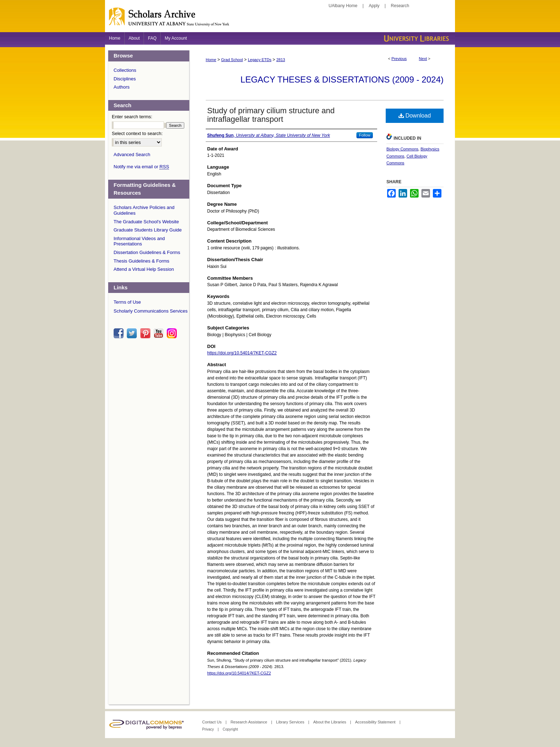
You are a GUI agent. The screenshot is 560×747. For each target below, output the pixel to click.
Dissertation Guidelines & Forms (147, 252)
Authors (122, 87)
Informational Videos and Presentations (139, 241)
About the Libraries (330, 722)
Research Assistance (249, 722)
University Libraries (416, 38)
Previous (399, 59)
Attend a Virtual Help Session (144, 269)
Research (400, 6)
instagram (173, 333)
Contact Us (212, 722)
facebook (120, 333)
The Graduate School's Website (146, 222)
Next (423, 59)
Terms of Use (127, 302)
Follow (365, 135)
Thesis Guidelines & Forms (141, 261)
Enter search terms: (132, 117)
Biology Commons (402, 149)
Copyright (230, 729)
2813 (281, 60)
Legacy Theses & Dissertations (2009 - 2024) (342, 79)
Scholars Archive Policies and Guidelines (144, 210)
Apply (374, 6)
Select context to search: (137, 133)
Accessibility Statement (376, 722)
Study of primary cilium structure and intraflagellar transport (271, 115)
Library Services (291, 722)
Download (415, 116)
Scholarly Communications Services (151, 311)
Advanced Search (132, 155)
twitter (133, 333)
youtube (160, 333)
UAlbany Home (343, 6)
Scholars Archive (280, 20)
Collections (125, 70)
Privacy (209, 729)
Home (211, 60)
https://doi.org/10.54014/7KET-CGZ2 (242, 353)
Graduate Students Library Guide (148, 230)
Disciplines (125, 79)
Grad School (232, 60)
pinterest (146, 333)
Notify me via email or (141, 167)
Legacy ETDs (260, 60)
